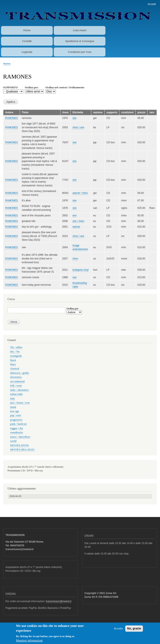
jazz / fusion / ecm (20, 403)
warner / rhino (80, 193)
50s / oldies (16, 347)
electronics (16, 377)
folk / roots (16, 386)
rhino (75, 259)
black (13, 360)
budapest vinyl (81, 270)
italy (13, 399)
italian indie (17, 394)
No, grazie (134, 630)
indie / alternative (19, 390)
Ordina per (72, 309)
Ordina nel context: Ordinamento (65, 87)
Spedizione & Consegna (80, 41)
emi (74, 215)
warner (76, 227)
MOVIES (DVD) (19, 445)
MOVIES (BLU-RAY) (22, 450)
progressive (16, 420)
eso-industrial (17, 381)
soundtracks (17, 432)
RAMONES (12, 118)
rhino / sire (78, 127)
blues (13, 364)
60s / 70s (15, 352)
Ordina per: (32, 87)
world (13, 441)
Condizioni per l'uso (80, 52)
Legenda (27, 52)
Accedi (152, 4)
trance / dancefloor (20, 437)
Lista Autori (80, 30)
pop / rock (16, 415)
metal (13, 407)
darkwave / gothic (20, 373)
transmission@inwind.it (59, 601)
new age (15, 411)
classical (15, 369)
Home (27, 30)
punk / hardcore (19, 424)
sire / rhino (78, 221)
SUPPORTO (10, 87)
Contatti (27, 41)
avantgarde (16, 356)
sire (74, 118)
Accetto (118, 630)
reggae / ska (17, 428)
